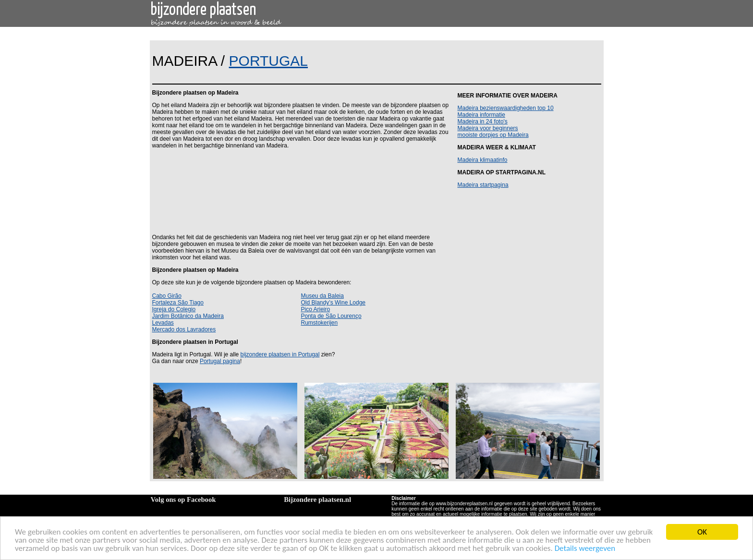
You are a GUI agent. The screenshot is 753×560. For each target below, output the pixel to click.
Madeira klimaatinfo (483, 160)
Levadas (163, 323)
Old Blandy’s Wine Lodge (334, 303)
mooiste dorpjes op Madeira (493, 135)
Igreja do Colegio (174, 309)
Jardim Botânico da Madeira (188, 316)
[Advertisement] (299, 191)
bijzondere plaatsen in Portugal (280, 354)
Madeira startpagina (483, 185)
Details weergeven (585, 549)
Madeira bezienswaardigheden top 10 (506, 108)
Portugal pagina (220, 361)
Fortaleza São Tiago (178, 303)
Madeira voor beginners (488, 128)
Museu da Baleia (322, 296)
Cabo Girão (167, 296)
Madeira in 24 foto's (483, 122)
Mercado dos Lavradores (184, 329)
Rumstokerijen (320, 323)
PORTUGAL (269, 61)
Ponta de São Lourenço (331, 316)
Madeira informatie (481, 115)
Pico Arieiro (316, 309)
